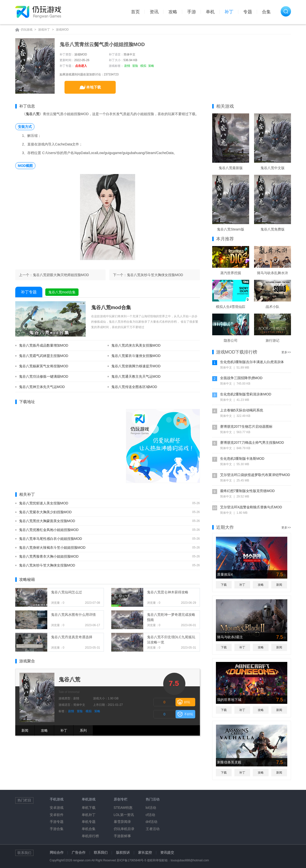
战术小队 (273, 307)
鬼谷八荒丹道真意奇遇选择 (72, 637)
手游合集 (57, 829)
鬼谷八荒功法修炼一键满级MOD (44, 376)
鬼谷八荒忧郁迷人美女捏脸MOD (44, 503)
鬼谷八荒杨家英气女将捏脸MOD (44, 366)
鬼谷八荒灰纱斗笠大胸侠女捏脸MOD (155, 275)
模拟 (143, 66)
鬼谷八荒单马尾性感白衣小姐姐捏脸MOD (51, 539)
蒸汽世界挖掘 (231, 273)
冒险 (135, 66)
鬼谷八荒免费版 (273, 229)
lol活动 (151, 808)
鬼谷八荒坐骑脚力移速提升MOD (136, 366)
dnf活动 (152, 822)
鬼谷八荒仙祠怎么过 (66, 592)
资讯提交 (167, 852)
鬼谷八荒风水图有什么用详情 (73, 615)
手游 (192, 12)
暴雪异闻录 (122, 822)
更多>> (286, 352)
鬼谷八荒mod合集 (62, 292)
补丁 (229, 12)
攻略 (173, 12)
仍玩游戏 (27, 30)
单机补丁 (89, 815)
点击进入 (81, 66)
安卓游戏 (57, 808)
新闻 (25, 730)
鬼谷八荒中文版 (273, 168)
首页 (135, 12)
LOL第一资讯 (124, 815)
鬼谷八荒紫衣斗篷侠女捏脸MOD (136, 356)
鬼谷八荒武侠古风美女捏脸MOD (136, 345)
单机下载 (89, 808)
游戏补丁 (44, 30)
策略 (151, 66)
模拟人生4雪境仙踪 (231, 307)
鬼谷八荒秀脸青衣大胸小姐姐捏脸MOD (49, 556)
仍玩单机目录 (124, 829)
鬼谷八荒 (69, 680)
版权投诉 (123, 852)
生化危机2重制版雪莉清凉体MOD (246, 394)
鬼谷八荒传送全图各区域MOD (134, 387)
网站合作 (57, 852)
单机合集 (89, 829)
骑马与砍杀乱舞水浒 (273, 273)
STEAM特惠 (123, 808)
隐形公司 (231, 340)
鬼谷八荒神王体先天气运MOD (42, 387)
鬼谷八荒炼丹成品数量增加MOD (44, 345)
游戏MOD (62, 30)
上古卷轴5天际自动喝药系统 (242, 410)
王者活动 (153, 829)
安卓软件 (57, 815)
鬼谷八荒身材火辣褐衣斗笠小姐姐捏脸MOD (52, 548)
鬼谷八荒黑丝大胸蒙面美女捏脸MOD (47, 521)
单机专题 (89, 822)
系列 (83, 730)
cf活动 (151, 815)
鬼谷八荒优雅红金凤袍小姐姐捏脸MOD (49, 530)
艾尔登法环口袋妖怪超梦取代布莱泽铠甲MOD (255, 475)
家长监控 (145, 852)
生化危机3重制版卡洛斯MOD (242, 459)
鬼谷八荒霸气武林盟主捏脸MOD (44, 356)
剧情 (127, 66)
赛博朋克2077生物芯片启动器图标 (246, 426)
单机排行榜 (90, 836)
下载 (224, 585)
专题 (248, 12)
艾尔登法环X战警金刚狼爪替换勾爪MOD (251, 507)
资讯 (154, 12)
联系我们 (101, 852)
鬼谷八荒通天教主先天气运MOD (136, 376)
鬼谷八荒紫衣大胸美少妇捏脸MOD (45, 512)
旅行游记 (273, 340)
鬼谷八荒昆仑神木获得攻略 (168, 592)
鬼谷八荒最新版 (231, 168)
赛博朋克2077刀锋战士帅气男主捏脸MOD (252, 443)
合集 (266, 12)
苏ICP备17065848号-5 (131, 860)
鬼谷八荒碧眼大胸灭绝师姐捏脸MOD (61, 275)
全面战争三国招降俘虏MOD (241, 378)
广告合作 (79, 852)
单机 (210, 12)
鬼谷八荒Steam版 (230, 229)
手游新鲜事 (122, 836)
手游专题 (57, 822)
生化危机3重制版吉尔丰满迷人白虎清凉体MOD (252, 363)
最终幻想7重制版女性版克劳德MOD (247, 491)
